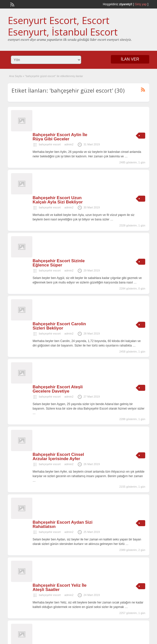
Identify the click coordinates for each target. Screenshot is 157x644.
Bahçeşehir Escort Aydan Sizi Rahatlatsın (63, 524)
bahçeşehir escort (50, 144)
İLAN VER (130, 59)
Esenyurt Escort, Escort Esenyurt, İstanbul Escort (63, 26)
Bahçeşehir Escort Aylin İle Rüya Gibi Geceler (60, 137)
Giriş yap (141, 4)
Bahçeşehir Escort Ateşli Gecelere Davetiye (58, 389)
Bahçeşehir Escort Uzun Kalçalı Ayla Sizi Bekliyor (58, 200)
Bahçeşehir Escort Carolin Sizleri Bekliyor (59, 326)
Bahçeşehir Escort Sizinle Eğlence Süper (59, 263)
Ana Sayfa (15, 76)
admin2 (69, 144)
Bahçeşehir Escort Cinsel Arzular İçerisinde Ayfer (58, 457)
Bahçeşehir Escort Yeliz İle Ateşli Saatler (60, 587)
